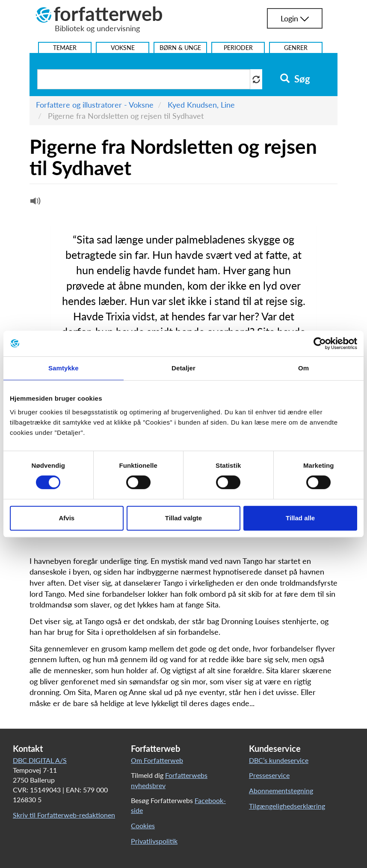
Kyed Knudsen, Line (201, 105)
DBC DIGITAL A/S (40, 760)
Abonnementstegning (281, 790)
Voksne (123, 48)
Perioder (238, 48)
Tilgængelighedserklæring (287, 806)
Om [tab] (303, 368)
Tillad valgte (183, 518)
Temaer (65, 48)
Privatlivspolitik (154, 841)
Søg (295, 79)
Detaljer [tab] (183, 368)
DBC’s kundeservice (279, 760)
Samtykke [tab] (64, 368)
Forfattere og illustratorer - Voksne (95, 105)
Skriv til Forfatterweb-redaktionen (64, 815)
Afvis (67, 518)
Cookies (143, 825)
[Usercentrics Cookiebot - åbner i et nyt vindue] (320, 343)
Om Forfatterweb (157, 760)
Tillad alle (300, 518)
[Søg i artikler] (144, 79)
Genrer (296, 48)
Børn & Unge (180, 48)
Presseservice (269, 775)
